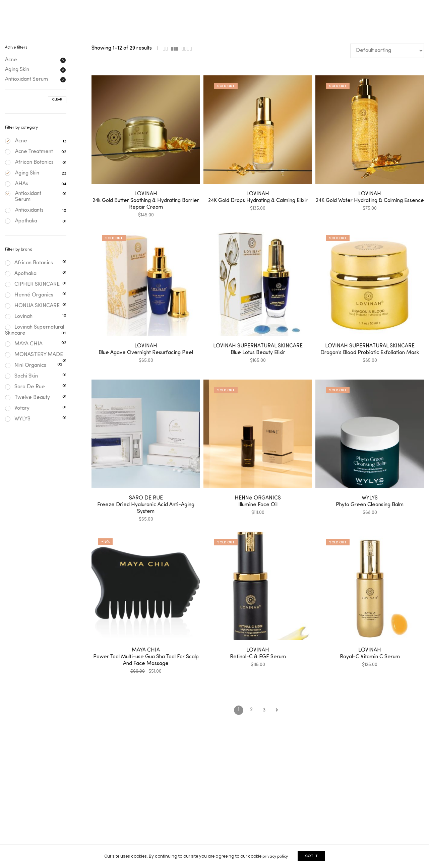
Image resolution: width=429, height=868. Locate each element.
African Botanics (34, 162)
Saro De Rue (25, 387)
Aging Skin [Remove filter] (17, 70)
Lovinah (19, 317)
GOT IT (311, 856)
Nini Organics (26, 365)
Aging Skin (27, 173)
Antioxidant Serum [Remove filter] (26, 79)
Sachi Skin (21, 376)
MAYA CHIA (24, 344)
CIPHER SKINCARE (32, 284)
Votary (17, 408)
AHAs (22, 184)
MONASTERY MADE (34, 355)
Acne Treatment (34, 152)
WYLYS (18, 419)
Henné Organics (29, 295)
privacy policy (275, 857)
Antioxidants (29, 210)
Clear (57, 100)
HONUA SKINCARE (32, 306)
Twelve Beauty (27, 398)
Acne (21, 141)
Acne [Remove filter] (11, 60)
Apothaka (26, 221)
